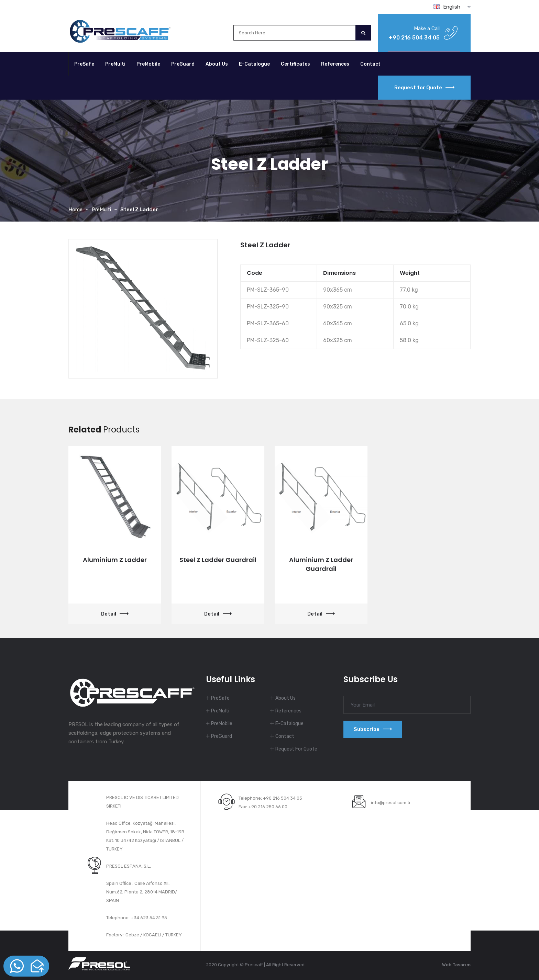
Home (75, 210)
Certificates (295, 64)
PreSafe (84, 64)
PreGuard (183, 64)
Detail (115, 614)
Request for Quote (424, 88)
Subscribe (373, 729)
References (335, 64)
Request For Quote (296, 749)
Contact (370, 64)
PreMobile (148, 64)
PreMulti (115, 64)
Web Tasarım (456, 965)
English (452, 7)
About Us (217, 64)
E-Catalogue (254, 64)
